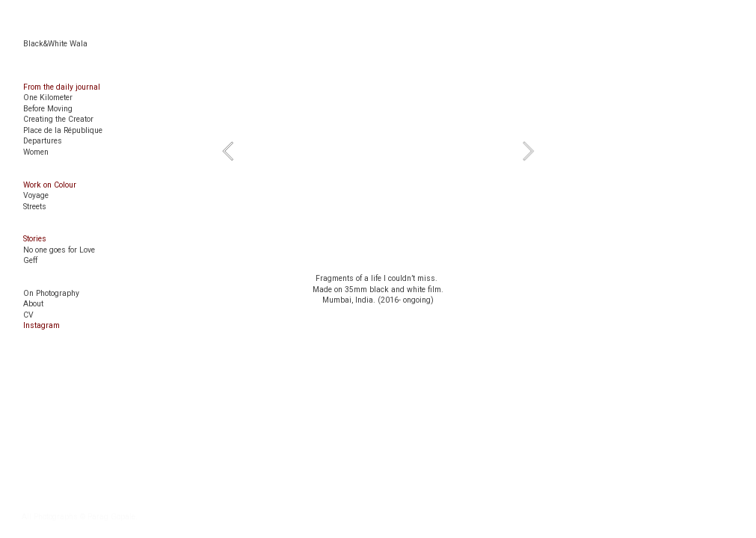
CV (28, 315)
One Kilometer (48, 98)
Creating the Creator (58, 119)
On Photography (51, 293)
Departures (43, 141)
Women (36, 152)
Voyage (36, 195)
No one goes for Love (59, 250)
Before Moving (48, 109)
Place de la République (63, 130)
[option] (378, 151)
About (33, 304)
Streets (35, 207)
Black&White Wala (55, 44)
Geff (30, 260)
